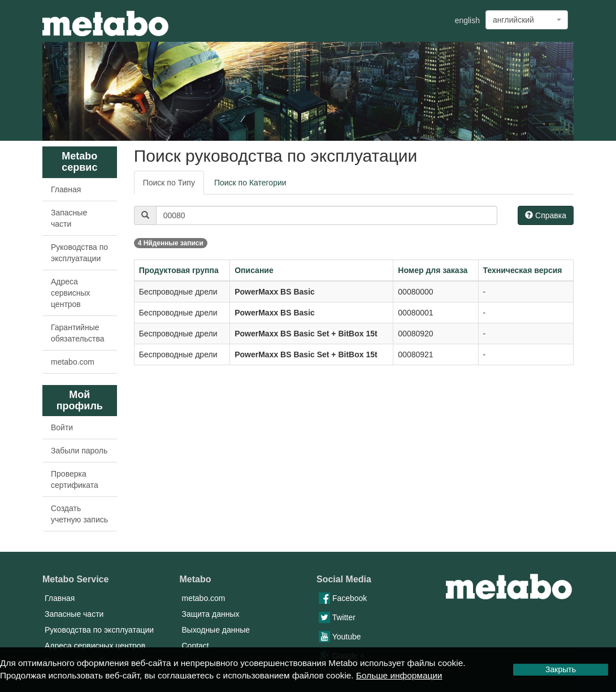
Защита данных (211, 614)
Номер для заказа (433, 270)
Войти (62, 427)
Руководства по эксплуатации (79, 253)
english (467, 20)
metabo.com (73, 362)
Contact (196, 646)
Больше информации (399, 675)
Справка (546, 215)
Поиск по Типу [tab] (169, 183)
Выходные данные (216, 630)
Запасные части (69, 218)
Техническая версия (523, 270)
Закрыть (561, 669)
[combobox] (527, 20)
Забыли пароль (79, 451)
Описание (254, 270)
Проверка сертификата (75, 479)
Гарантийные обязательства (78, 333)
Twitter (337, 617)
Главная (66, 189)
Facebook (343, 598)
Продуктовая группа (179, 270)
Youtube (340, 637)
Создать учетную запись (79, 514)
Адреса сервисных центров (71, 293)
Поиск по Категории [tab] (250, 183)
